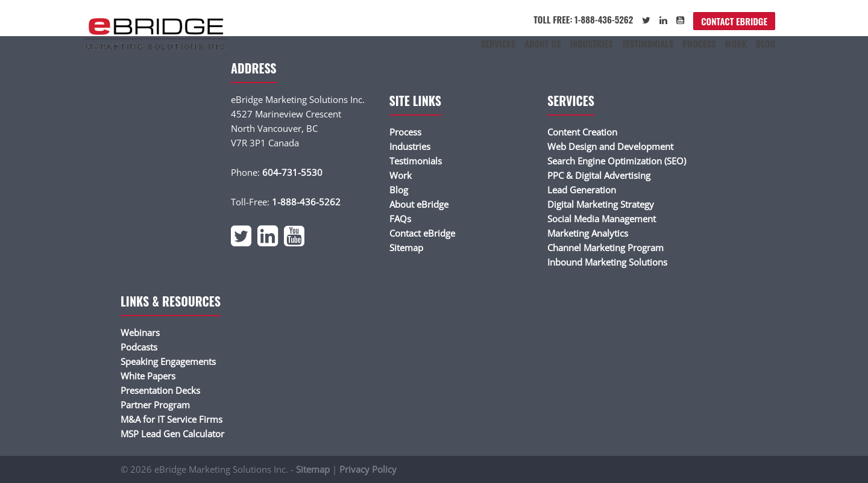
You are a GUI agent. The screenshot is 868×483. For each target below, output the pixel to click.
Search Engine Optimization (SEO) (617, 161)
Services (498, 43)
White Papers (148, 376)
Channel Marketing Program (605, 248)
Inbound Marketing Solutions (607, 262)
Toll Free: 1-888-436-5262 (583, 19)
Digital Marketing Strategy (601, 204)
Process (699, 43)
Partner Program (155, 405)
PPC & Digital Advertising (599, 175)
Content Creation (582, 132)
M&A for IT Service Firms (171, 419)
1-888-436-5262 (306, 202)
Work (736, 43)
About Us (543, 43)
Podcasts (139, 347)
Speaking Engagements (168, 361)
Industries (592, 43)
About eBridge (419, 204)
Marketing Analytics (588, 233)
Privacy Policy (368, 469)
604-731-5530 (292, 172)
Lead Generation (582, 190)
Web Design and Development (610, 146)
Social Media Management (602, 219)
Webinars (140, 332)
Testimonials (648, 43)
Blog (766, 43)
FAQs (400, 219)
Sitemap (406, 248)
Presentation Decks (160, 390)
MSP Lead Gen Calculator (172, 434)
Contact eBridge (734, 21)
